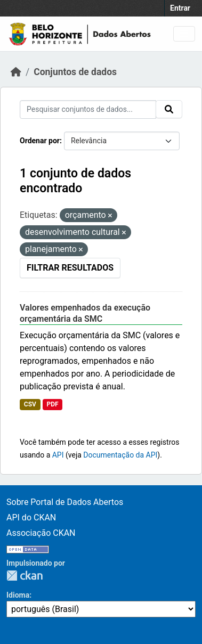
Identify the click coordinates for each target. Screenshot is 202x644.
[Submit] (169, 109)
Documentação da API (120, 455)
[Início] (16, 72)
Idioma (18, 595)
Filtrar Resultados (70, 268)
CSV (30, 404)
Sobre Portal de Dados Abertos (65, 502)
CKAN (25, 576)
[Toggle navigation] (184, 34)
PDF (52, 404)
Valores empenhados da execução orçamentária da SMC (85, 313)
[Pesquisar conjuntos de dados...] (88, 109)
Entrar (180, 8)
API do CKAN (31, 517)
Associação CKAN (41, 533)
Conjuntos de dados (75, 72)
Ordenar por (40, 141)
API (58, 455)
